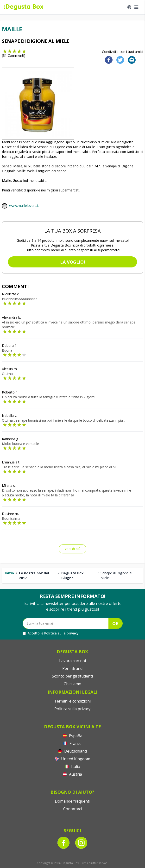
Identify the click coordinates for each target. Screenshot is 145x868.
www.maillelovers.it (24, 206)
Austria (72, 774)
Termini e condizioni (72, 701)
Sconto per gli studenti (72, 676)
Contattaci (72, 809)
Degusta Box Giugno (72, 575)
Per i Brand (72, 668)
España (72, 736)
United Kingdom (72, 759)
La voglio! (72, 262)
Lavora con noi (72, 661)
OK (115, 623)
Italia (72, 767)
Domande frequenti (72, 801)
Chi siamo (72, 684)
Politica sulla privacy (61, 633)
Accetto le (51, 633)
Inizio (9, 573)
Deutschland (72, 751)
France (72, 743)
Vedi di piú (72, 549)
